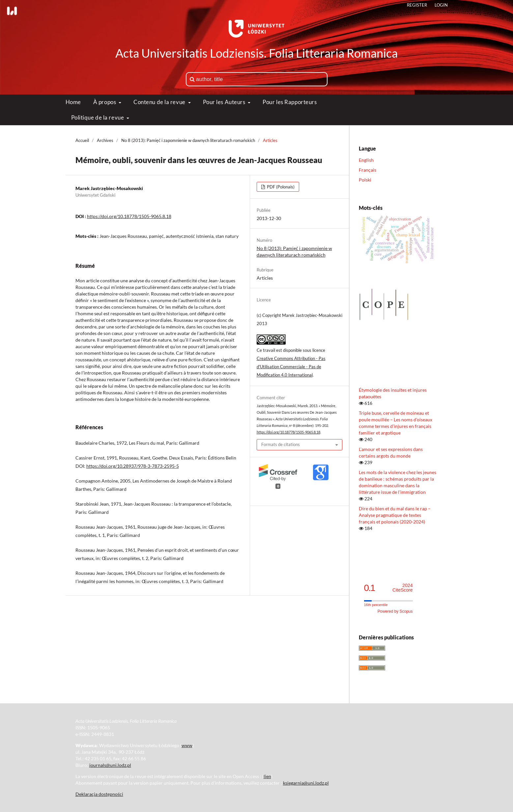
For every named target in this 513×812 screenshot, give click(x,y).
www (187, 745)
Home (73, 102)
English (366, 160)
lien (267, 776)
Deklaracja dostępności (99, 794)
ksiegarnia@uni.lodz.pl (306, 783)
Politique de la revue (98, 117)
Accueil (82, 140)
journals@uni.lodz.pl (110, 765)
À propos (105, 102)
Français (368, 170)
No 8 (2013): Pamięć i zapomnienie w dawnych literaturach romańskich (188, 140)
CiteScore (402, 588)
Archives (105, 140)
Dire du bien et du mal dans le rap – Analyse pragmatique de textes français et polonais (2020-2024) (395, 515)
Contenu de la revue (160, 102)
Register (417, 5)
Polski (365, 180)
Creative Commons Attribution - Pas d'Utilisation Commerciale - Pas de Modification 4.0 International (291, 367)
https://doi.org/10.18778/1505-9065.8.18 (129, 216)
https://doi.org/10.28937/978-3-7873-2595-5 (133, 466)
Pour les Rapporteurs (290, 102)
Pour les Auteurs (225, 102)
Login (441, 5)
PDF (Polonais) (280, 187)
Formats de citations (281, 444)
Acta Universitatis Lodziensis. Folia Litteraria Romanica (256, 53)
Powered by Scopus (395, 611)
